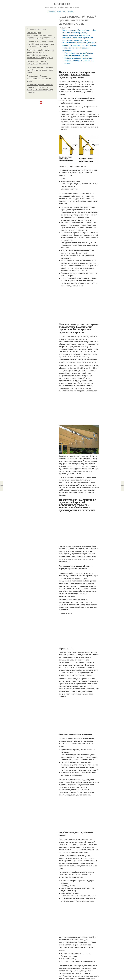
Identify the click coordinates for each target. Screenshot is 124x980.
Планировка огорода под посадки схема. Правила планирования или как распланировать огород (40, 44)
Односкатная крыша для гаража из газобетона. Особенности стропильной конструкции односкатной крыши (78, 38)
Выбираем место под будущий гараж (79, 58)
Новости (61, 11)
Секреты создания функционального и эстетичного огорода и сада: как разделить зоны (41, 35)
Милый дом (62, 4)
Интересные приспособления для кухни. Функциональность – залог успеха (40, 70)
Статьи (70, 11)
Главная (52, 11)
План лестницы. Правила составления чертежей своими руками (39, 79)
